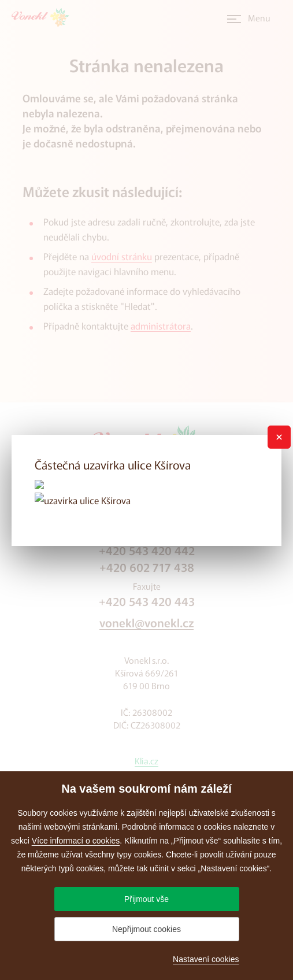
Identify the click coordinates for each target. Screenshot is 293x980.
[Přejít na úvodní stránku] (44, 17)
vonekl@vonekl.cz (146, 622)
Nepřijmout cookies (146, 929)
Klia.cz (146, 761)
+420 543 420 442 (147, 550)
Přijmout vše (146, 899)
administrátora (161, 326)
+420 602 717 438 (147, 567)
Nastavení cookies (206, 959)
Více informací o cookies (76, 841)
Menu (259, 18)
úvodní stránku (122, 256)
